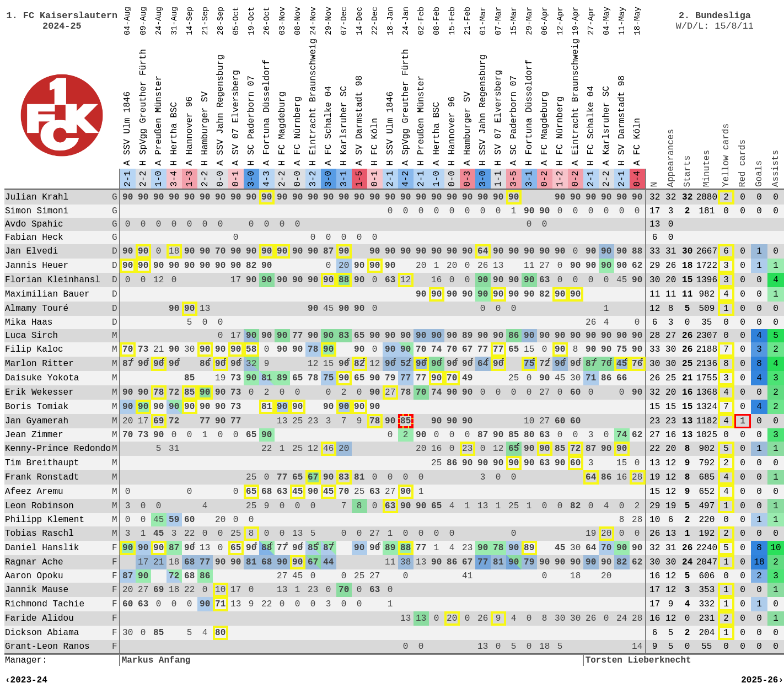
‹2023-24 (26, 680)
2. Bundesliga (715, 16)
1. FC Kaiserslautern (62, 16)
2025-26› (762, 680)
